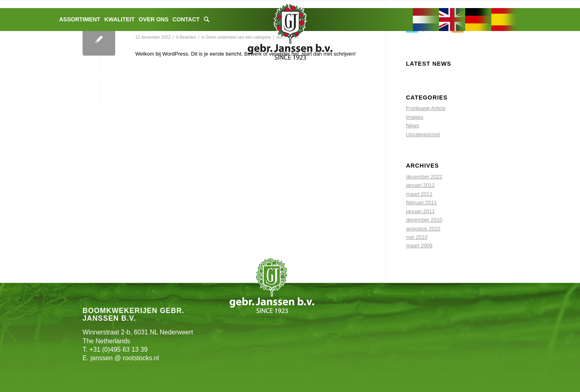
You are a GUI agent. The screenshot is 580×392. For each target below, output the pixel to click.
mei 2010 (417, 237)
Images (415, 117)
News (413, 125)
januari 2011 (420, 211)
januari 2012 (420, 185)
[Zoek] (206, 20)
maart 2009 (419, 246)
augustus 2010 (423, 229)
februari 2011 (422, 202)
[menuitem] (80, 20)
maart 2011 (419, 194)
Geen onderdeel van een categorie (238, 37)
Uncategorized (423, 134)
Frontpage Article (426, 108)
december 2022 (424, 177)
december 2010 (424, 220)
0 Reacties (186, 37)
